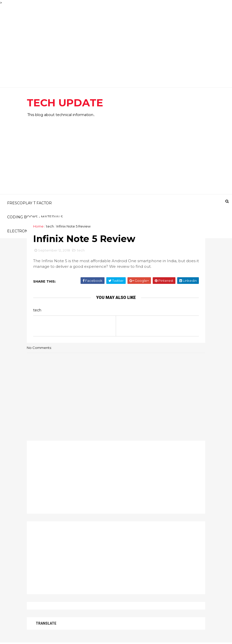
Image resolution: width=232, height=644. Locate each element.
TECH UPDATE (65, 103)
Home (38, 226)
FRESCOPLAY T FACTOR (29, 203)
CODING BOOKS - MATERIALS (35, 217)
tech (50, 226)
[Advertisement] (116, 41)
